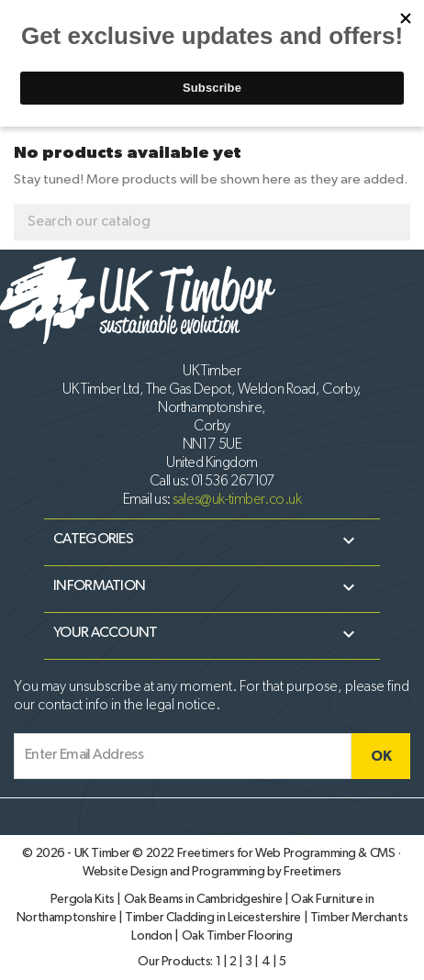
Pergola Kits (84, 899)
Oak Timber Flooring (237, 936)
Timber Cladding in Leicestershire (214, 918)
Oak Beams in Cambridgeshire (204, 899)
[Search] (212, 222)
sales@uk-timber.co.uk (237, 500)
